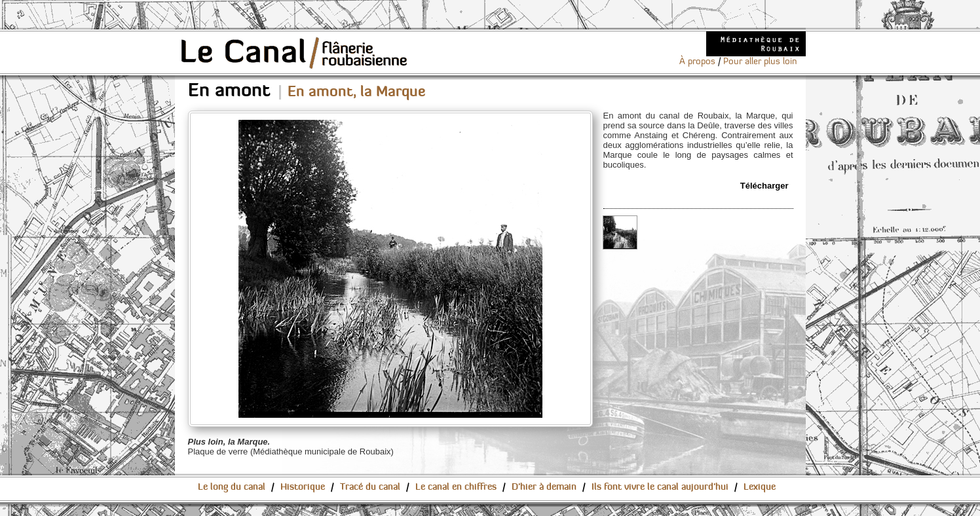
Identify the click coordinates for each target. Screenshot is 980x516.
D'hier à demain (544, 487)
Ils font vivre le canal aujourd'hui (660, 487)
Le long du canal (232, 487)
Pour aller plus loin (760, 62)
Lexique (760, 487)
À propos (697, 62)
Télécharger (764, 186)
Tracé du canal (370, 487)
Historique (303, 487)
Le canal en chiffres (456, 487)
